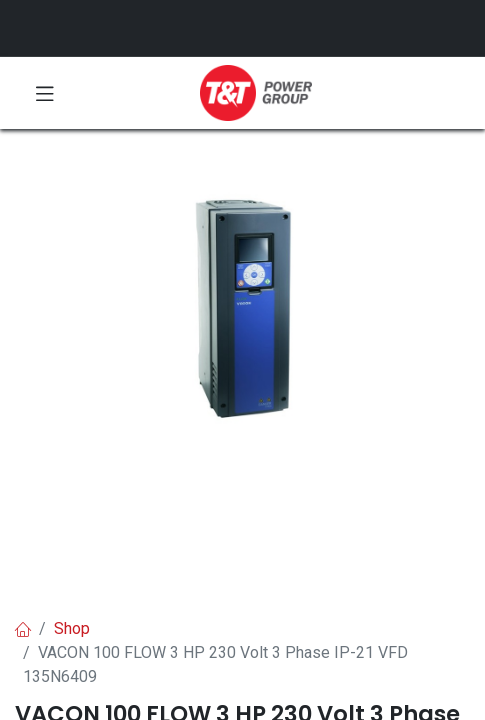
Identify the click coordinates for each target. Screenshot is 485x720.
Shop (72, 628)
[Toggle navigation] (45, 93)
